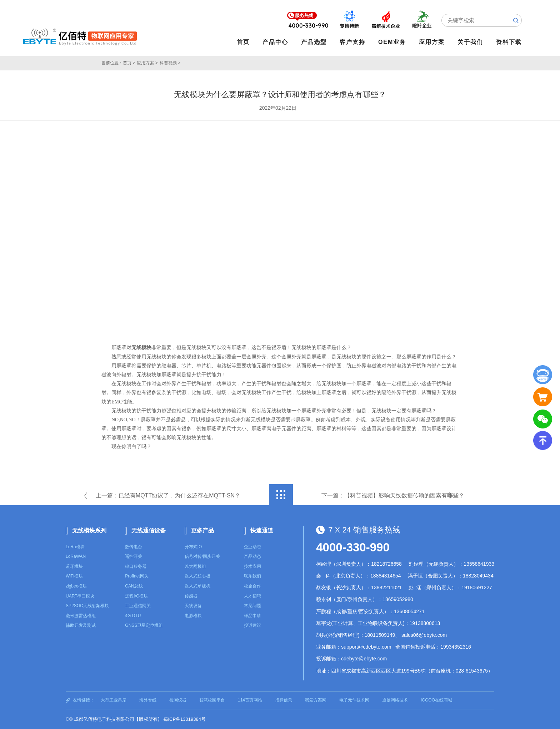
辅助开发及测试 (81, 625)
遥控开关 (134, 556)
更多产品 (202, 530)
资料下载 (509, 42)
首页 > (129, 63)
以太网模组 (195, 566)
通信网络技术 (395, 700)
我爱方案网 (316, 700)
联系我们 (252, 576)
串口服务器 (136, 566)
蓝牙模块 (74, 566)
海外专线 (148, 700)
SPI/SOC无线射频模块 (87, 606)
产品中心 (276, 42)
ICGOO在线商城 (436, 700)
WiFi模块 (74, 576)
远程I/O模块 (136, 596)
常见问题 (252, 606)
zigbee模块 (76, 586)
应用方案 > (147, 63)
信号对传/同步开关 (202, 556)
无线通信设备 (149, 530)
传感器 (191, 596)
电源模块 (193, 616)
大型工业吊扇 (114, 700)
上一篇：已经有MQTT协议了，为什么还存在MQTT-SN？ (168, 495)
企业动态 (252, 546)
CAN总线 (134, 586)
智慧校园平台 (212, 700)
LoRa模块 (75, 546)
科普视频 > (170, 63)
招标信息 (284, 700)
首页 (244, 42)
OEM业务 (392, 42)
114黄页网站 (250, 700)
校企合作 (252, 586)
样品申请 (252, 616)
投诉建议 (252, 625)
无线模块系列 (89, 530)
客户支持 (353, 42)
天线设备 (193, 606)
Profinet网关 (137, 576)
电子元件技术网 (354, 700)
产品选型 (314, 42)
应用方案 (432, 42)
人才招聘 (252, 596)
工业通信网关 (138, 606)
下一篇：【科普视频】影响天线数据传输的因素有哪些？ (393, 495)
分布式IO (193, 546)
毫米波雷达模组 (81, 616)
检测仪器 (178, 700)
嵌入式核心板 (197, 576)
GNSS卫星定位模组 (144, 625)
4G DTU (133, 616)
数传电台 (134, 546)
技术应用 (252, 566)
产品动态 (252, 556)
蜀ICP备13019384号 (184, 719)
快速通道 (262, 530)
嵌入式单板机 (197, 586)
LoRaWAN (76, 556)
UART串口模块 (80, 596)
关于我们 (471, 42)
